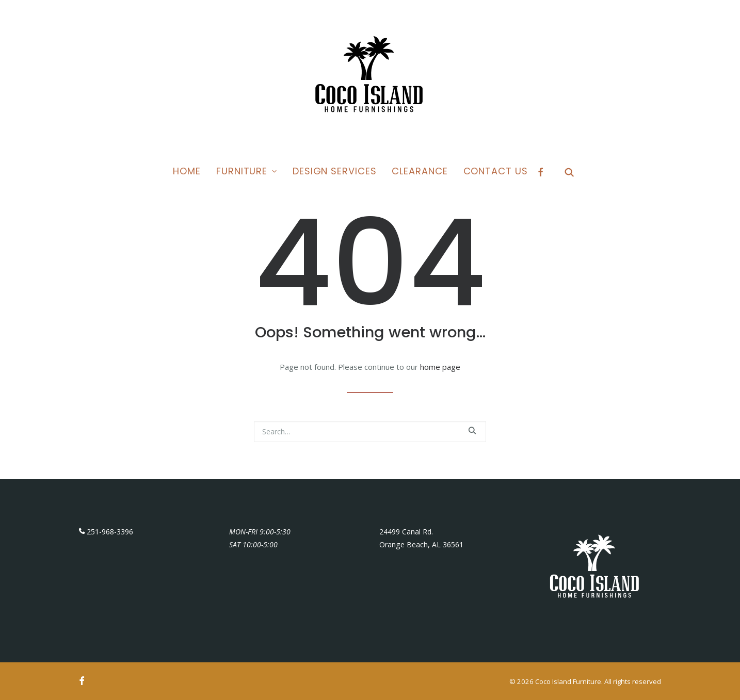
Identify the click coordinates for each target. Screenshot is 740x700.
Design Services (335, 171)
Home (187, 171)
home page (440, 367)
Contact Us (496, 171)
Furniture (247, 171)
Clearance (420, 171)
